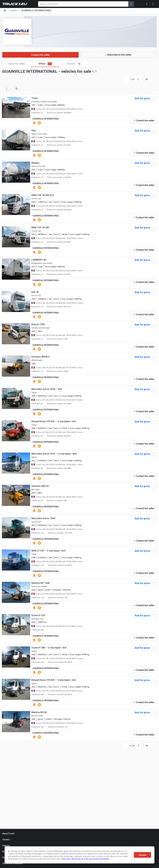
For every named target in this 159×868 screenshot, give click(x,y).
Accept (143, 855)
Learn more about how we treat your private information (85, 859)
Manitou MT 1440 (41, 583)
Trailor (35, 98)
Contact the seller (40, 55)
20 (147, 79)
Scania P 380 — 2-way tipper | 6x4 (49, 648)
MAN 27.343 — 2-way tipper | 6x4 (48, 551)
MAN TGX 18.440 (40, 227)
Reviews (74, 64)
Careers (6, 840)
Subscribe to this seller (119, 55)
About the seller (20, 64)
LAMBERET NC (39, 260)
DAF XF (35, 292)
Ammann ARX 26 (40, 486)
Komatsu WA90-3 (40, 357)
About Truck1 (8, 834)
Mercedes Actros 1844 (43, 518)
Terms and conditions (13, 863)
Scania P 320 (38, 615)
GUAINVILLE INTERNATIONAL (46, 119)
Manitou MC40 (39, 712)
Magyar (35, 163)
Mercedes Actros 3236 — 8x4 (47, 389)
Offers (49, 64)
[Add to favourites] (155, 99)
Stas (34, 130)
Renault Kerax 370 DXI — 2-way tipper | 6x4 (54, 421)
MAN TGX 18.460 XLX (43, 195)
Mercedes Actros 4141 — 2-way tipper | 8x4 (54, 454)
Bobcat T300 (38, 324)
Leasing (6, 846)
